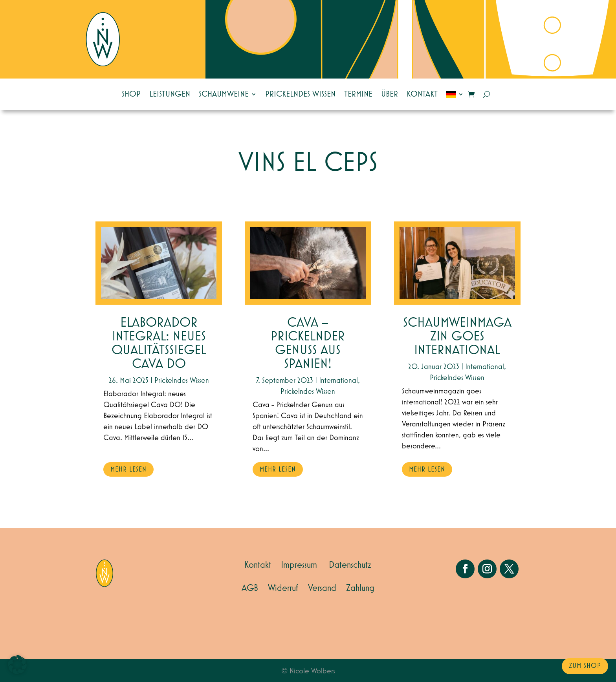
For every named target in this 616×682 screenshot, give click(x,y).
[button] (17, 665)
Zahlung (360, 588)
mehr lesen (128, 470)
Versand (322, 588)
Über (390, 94)
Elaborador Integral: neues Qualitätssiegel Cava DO (159, 344)
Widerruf (283, 588)
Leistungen (170, 94)
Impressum (299, 565)
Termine (358, 94)
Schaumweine (224, 94)
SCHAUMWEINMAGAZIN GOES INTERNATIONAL (457, 337)
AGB (250, 588)
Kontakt (422, 94)
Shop (131, 94)
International (338, 380)
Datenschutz (350, 565)
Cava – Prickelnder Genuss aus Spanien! (308, 344)
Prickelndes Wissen (300, 94)
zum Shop (585, 666)
